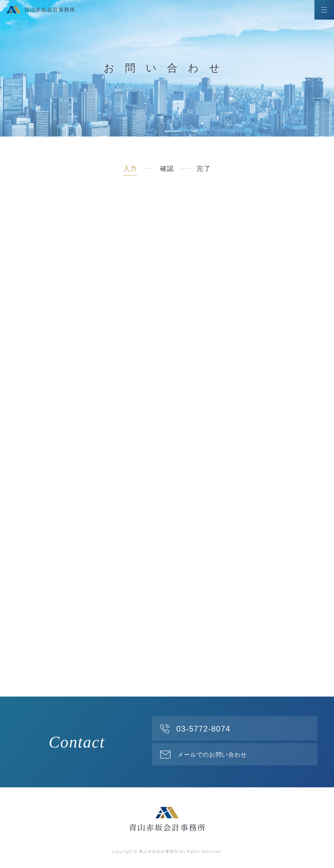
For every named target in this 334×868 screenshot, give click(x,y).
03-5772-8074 (203, 729)
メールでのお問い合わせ (212, 755)
